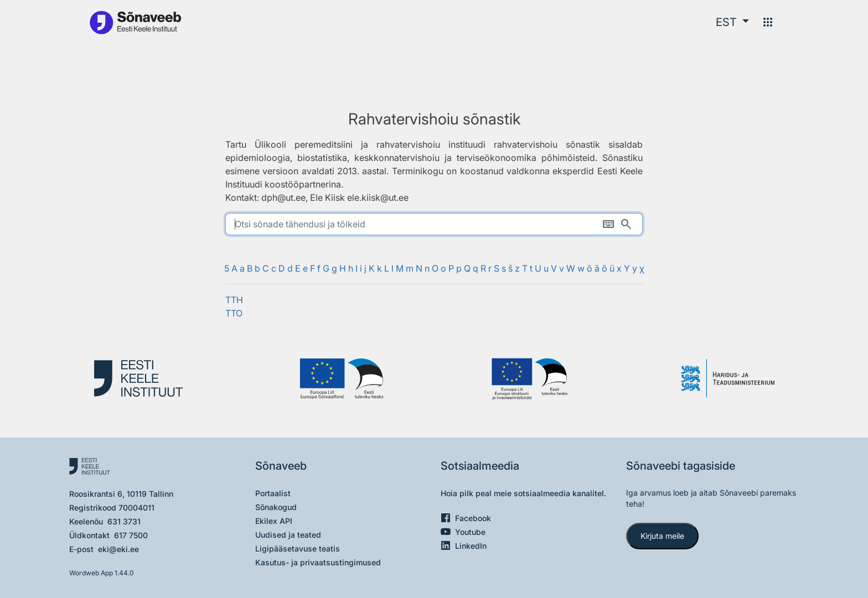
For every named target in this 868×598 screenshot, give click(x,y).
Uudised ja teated (288, 535)
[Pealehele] (135, 22)
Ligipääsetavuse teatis (298, 548)
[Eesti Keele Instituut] (143, 379)
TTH (234, 300)
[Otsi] (626, 224)
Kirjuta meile (662, 536)
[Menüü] (768, 22)
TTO (234, 313)
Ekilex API (274, 521)
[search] (434, 224)
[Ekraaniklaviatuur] (608, 224)
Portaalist (273, 493)
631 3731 (124, 521)
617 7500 (131, 535)
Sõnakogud (276, 507)
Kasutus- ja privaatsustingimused (318, 562)
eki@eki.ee (118, 549)
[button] (732, 22)
